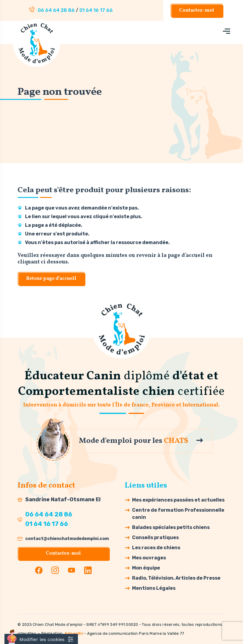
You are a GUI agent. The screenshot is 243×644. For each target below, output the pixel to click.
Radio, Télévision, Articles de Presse (176, 578)
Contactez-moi (197, 10)
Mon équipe (146, 568)
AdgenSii (74, 633)
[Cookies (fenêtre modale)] (41, 639)
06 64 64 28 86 (56, 10)
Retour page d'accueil (51, 279)
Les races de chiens (156, 548)
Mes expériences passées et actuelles (178, 500)
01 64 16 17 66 (96, 10)
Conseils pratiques (155, 537)
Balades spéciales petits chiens (171, 527)
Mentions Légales (154, 588)
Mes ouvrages (149, 558)
